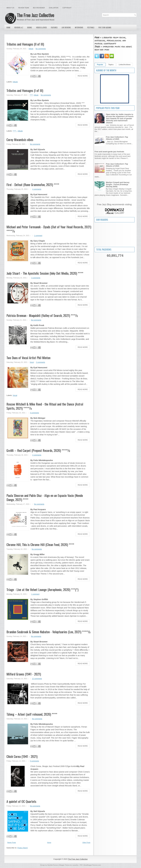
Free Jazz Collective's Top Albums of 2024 (117, 165)
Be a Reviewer (39, 8)
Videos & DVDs (41, 27)
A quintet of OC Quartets (21, 801)
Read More (83, 76)
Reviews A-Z (19, 27)
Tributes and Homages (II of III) (25, 44)
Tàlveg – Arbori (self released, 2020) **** (32, 714)
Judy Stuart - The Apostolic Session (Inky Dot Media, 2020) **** (45, 273)
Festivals (91, 27)
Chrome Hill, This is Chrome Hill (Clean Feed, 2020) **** (40, 544)
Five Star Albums (105, 27)
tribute (31, 49)
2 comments (41, 362)
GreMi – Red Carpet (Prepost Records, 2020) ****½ (38, 450)
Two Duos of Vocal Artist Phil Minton (28, 358)
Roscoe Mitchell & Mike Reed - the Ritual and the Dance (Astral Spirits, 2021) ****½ (45, 406)
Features (54, 27)
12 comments (37, 679)
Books (30, 27)
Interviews (79, 27)
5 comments (34, 761)
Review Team (24, 8)
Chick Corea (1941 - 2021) (22, 756)
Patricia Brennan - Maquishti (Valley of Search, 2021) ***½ (42, 315)
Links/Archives (125, 65)
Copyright (67, 8)
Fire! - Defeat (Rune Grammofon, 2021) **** (33, 185)
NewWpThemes (53, 865)
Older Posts (86, 842)
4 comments (37, 189)
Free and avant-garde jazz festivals (109, 152)
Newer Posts (12, 842)
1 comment (38, 236)
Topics (111, 65)
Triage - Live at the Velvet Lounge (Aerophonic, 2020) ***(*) (42, 589)
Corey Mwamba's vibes (20, 140)
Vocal (32, 362)
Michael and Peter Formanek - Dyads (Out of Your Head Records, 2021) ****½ (49, 229)
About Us (10, 8)
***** (31, 95)
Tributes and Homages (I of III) (25, 90)
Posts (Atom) (23, 848)
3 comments (36, 278)
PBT (81, 865)
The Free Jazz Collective (35, 15)
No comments (41, 49)
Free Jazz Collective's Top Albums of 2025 (117, 138)
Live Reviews (66, 27)
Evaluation (54, 8)
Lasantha (75, 865)
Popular (100, 65)
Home (8, 27)
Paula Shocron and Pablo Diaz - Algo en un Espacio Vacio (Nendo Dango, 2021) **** (45, 497)
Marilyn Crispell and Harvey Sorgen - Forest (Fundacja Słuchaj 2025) (118, 184)
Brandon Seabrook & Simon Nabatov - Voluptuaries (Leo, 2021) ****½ (49, 632)
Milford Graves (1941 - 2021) (24, 674)
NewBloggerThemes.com (92, 865)
